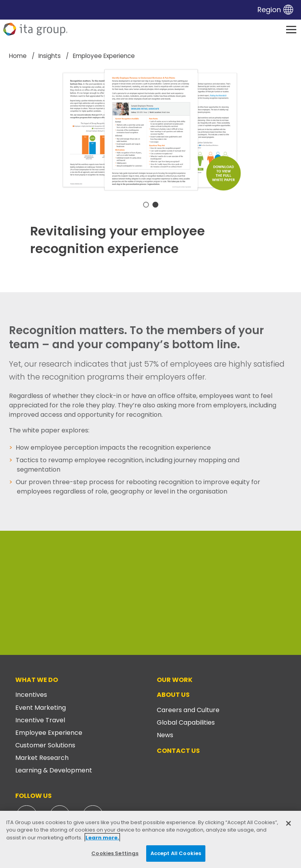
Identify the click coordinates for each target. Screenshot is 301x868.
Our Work (175, 680)
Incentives (31, 695)
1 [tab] (146, 205)
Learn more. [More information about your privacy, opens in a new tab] (102, 838)
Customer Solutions (45, 745)
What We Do (37, 680)
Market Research (42, 758)
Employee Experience (49, 733)
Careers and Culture (188, 710)
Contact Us (178, 751)
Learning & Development (54, 770)
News (165, 735)
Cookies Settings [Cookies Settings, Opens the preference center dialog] (115, 853)
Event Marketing (41, 708)
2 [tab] (155, 205)
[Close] (288, 823)
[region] (150, 839)
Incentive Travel (40, 720)
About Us (173, 695)
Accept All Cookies (176, 853)
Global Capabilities (186, 722)
